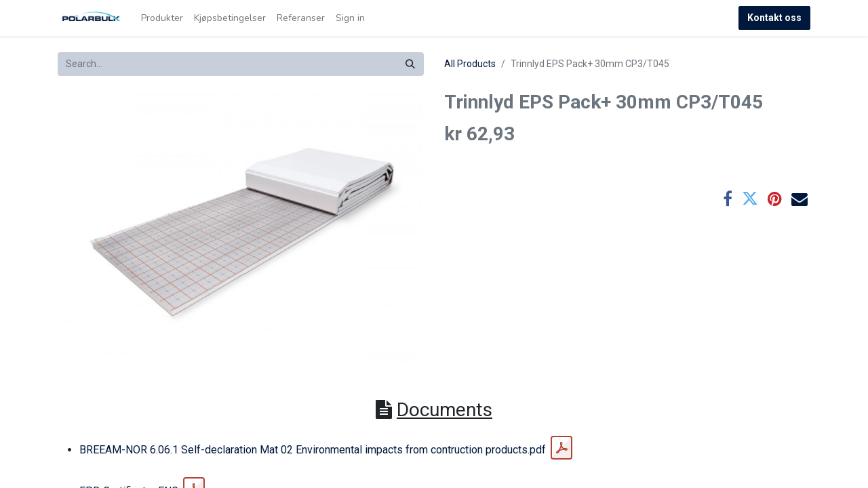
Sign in (350, 18)
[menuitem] (162, 18)
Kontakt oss (774, 18)
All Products (470, 64)
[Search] (410, 64)
